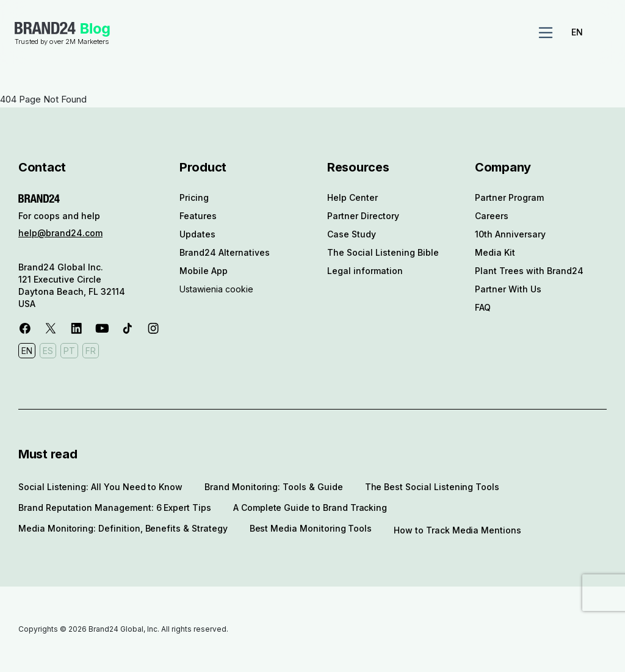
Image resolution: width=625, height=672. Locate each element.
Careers (492, 216)
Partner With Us (508, 289)
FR (91, 351)
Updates (197, 234)
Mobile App (204, 271)
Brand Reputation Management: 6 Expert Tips (115, 508)
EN (577, 32)
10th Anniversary (510, 234)
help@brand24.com (60, 233)
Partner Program (509, 197)
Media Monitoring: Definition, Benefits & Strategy (123, 528)
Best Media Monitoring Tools (311, 528)
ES (48, 351)
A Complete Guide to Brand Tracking (310, 508)
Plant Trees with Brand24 (529, 271)
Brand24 (45, 28)
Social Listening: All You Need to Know (100, 487)
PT (69, 351)
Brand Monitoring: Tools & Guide (273, 487)
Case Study (352, 234)
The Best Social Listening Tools (432, 487)
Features (198, 216)
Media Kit (495, 252)
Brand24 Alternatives (225, 252)
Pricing (194, 197)
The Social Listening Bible (383, 252)
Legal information (365, 271)
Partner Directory (363, 216)
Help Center (352, 197)
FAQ (483, 307)
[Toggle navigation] (546, 33)
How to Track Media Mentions (457, 530)
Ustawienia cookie (216, 289)
